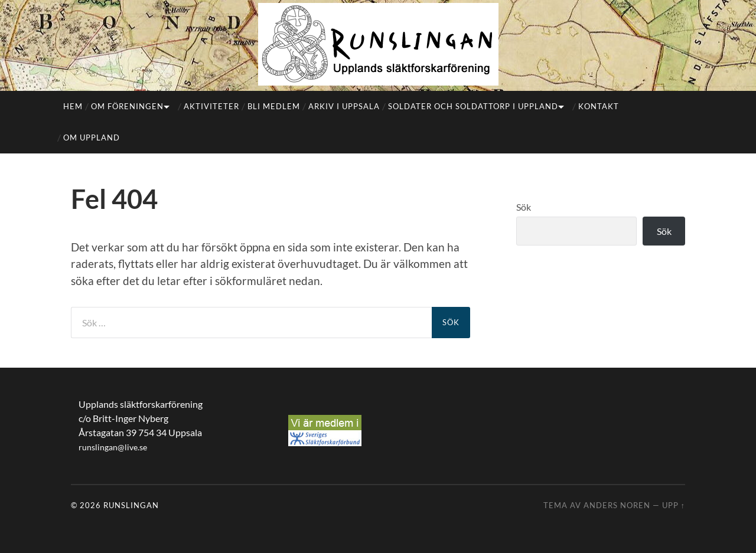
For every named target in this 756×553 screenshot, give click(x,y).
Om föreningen (127, 106)
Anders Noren (617, 505)
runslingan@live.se (113, 447)
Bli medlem (274, 106)
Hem (73, 106)
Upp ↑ (674, 505)
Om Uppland (92, 138)
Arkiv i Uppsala (344, 106)
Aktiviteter (211, 106)
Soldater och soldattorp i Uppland (473, 106)
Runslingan (131, 505)
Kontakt (599, 106)
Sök (524, 207)
